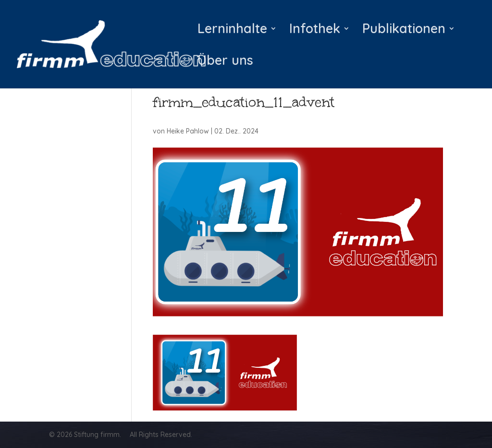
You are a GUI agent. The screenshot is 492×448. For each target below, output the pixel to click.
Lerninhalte (232, 31)
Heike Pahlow (188, 131)
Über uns (225, 62)
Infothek (315, 31)
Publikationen (404, 31)
